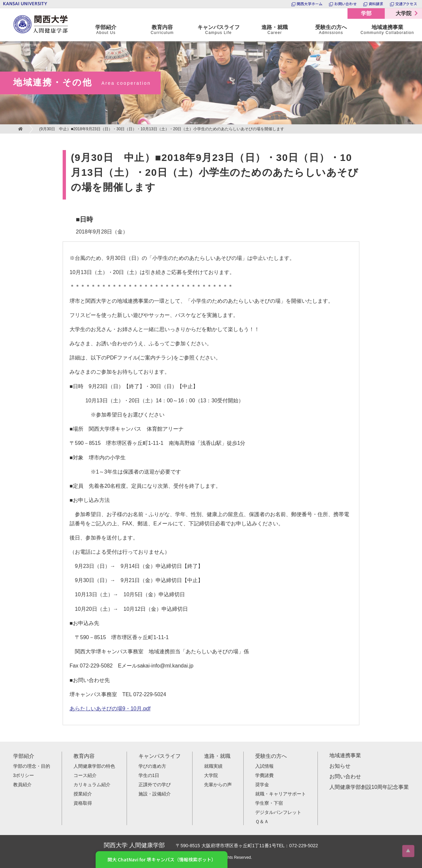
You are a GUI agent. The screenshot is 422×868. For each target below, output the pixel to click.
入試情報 (264, 766)
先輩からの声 (218, 785)
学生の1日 (149, 775)
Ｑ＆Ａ (262, 821)
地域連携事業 (345, 755)
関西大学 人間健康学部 (15, 8)
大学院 (404, 13)
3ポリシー (24, 775)
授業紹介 (83, 794)
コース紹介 (85, 775)
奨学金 (262, 785)
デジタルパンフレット (278, 812)
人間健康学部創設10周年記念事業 (369, 787)
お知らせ (340, 766)
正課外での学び (155, 785)
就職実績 (213, 766)
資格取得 (83, 803)
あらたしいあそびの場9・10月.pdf (110, 709)
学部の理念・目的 (32, 766)
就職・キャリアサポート (281, 794)
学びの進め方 (152, 766)
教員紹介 (22, 785)
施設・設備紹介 (155, 794)
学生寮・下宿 (269, 803)
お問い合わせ (345, 776)
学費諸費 (264, 775)
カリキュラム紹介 (92, 785)
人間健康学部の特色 (94, 766)
